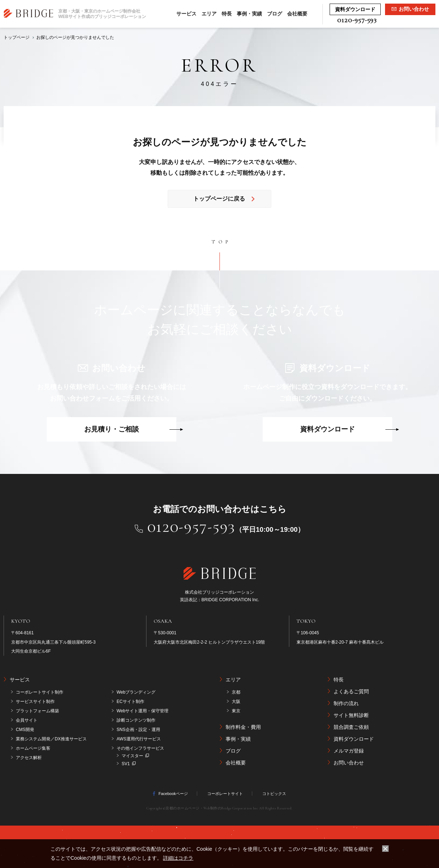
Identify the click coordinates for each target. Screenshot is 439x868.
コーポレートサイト (225, 794)
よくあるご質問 (351, 691)
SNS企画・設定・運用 (138, 730)
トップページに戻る (219, 199)
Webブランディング (136, 692)
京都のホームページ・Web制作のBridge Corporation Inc (212, 808)
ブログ (275, 14)
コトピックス (274, 794)
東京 (236, 711)
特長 (227, 14)
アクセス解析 (29, 758)
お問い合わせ (349, 763)
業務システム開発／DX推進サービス (51, 739)
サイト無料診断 (351, 715)
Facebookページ (173, 794)
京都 (236, 692)
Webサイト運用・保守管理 (142, 711)
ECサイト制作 (130, 702)
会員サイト (27, 720)
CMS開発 (25, 730)
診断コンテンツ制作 (136, 720)
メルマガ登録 (349, 751)
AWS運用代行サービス (139, 739)
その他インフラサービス (140, 748)
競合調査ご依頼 (351, 727)
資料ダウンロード (327, 429)
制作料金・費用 (243, 727)
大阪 (236, 702)
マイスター (132, 756)
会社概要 (297, 14)
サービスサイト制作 (35, 702)
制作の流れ (346, 703)
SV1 (126, 764)
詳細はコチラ (178, 858)
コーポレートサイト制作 (40, 692)
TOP (221, 242)
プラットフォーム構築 (37, 711)
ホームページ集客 (33, 748)
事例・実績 (249, 14)
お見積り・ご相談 (112, 429)
